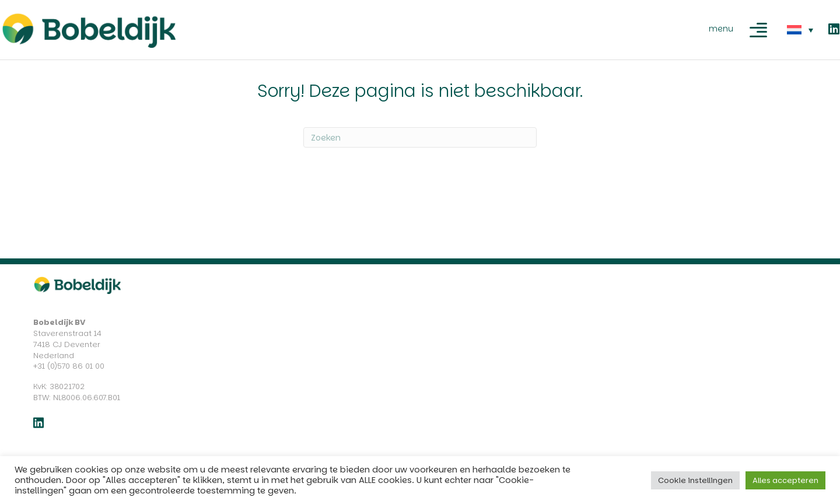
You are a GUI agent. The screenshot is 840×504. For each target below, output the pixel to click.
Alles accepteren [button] (785, 480)
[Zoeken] (420, 137)
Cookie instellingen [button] (695, 480)
